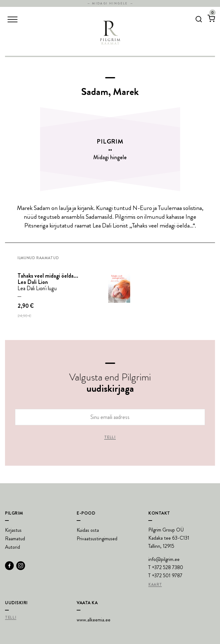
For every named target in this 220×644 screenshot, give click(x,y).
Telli (110, 437)
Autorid (13, 547)
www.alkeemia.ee (94, 620)
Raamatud (15, 539)
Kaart (155, 585)
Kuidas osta (88, 530)
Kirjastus (13, 530)
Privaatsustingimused (97, 539)
